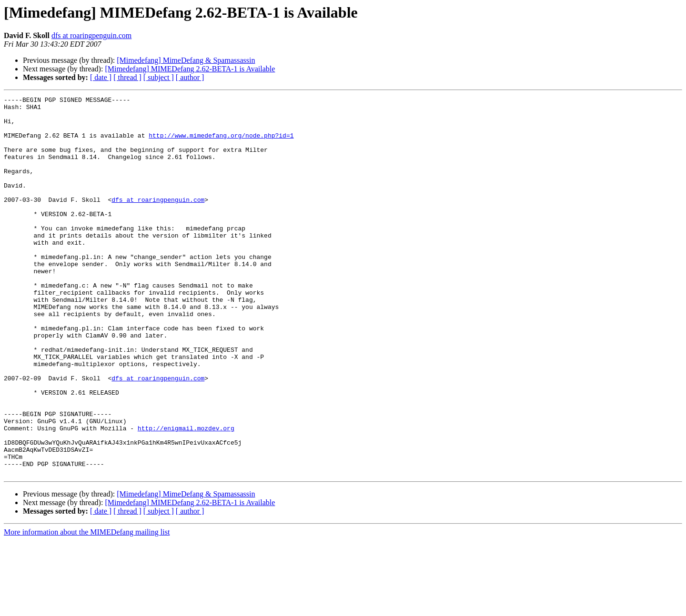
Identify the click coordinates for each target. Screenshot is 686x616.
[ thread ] (127, 77)
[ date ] (101, 77)
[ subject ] (159, 77)
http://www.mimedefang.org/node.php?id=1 (221, 144)
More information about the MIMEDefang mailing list (87, 608)
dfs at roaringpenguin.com (91, 35)
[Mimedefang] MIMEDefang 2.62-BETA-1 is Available (190, 69)
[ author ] (190, 77)
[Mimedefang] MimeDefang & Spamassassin (186, 60)
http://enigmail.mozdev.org (186, 495)
